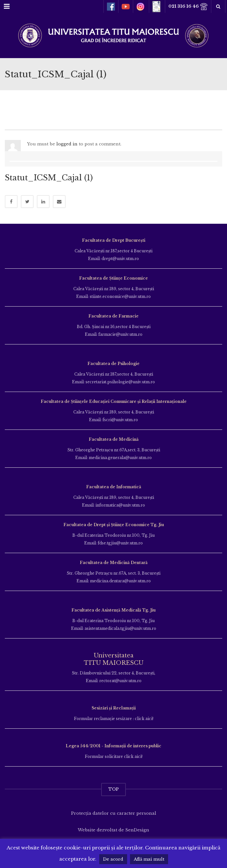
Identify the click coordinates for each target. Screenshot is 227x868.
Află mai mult (149, 859)
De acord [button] (113, 859)
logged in (67, 144)
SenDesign (137, 830)
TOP (113, 789)
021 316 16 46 (188, 7)
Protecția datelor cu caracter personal (114, 813)
